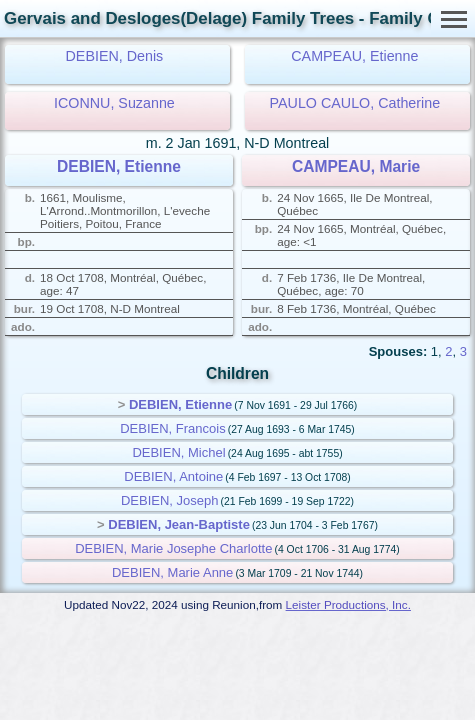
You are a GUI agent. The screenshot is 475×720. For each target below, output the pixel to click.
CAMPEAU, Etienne (354, 56)
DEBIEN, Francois (172, 428)
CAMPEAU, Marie (356, 166)
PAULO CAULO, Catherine (355, 103)
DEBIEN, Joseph (170, 500)
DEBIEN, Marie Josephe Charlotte (173, 548)
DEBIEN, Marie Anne (172, 572)
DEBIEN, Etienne (119, 166)
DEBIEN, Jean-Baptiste (179, 524)
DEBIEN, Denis (115, 56)
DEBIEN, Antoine (173, 476)
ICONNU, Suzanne (114, 103)
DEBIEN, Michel (178, 452)
